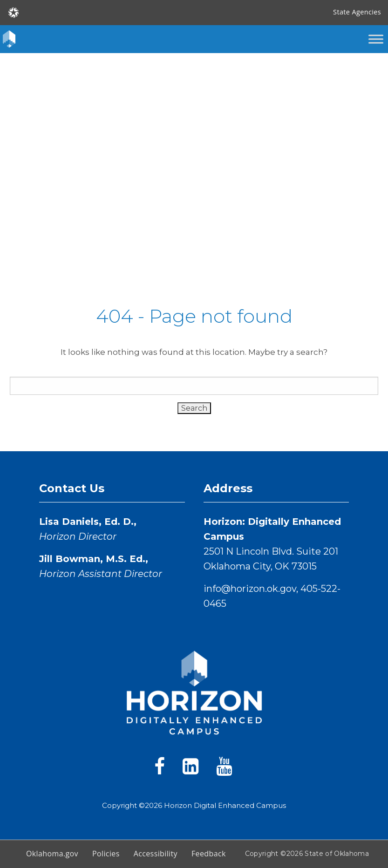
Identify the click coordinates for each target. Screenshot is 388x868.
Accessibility (156, 854)
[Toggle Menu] (376, 39)
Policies (106, 854)
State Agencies (357, 12)
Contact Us (72, 488)
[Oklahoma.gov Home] (14, 12)
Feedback (209, 854)
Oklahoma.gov (52, 854)
